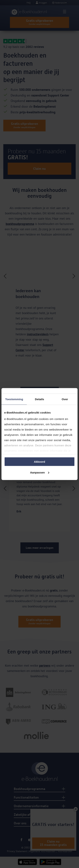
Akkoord (40, 462)
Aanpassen (40, 472)
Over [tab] (65, 399)
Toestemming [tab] (14, 399)
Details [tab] (39, 399)
